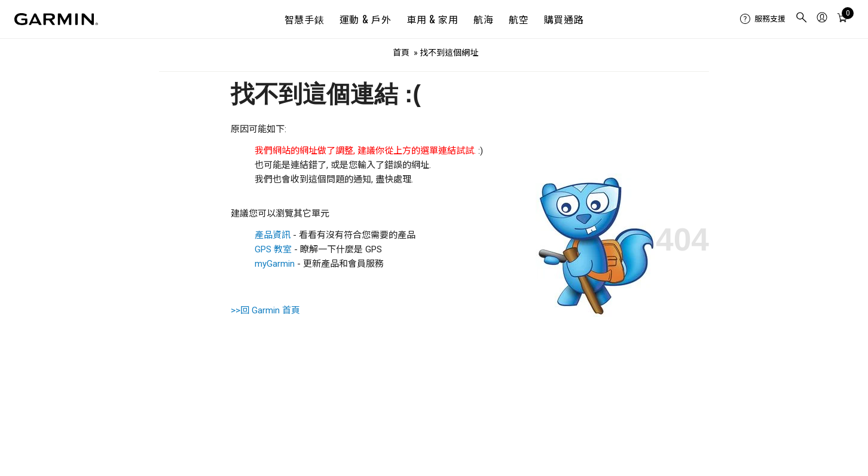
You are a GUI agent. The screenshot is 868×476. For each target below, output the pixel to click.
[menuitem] (763, 19)
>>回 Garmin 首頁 (265, 310)
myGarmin (275, 264)
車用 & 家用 (432, 19)
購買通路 (564, 19)
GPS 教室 (273, 249)
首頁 (401, 53)
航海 (483, 19)
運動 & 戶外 (365, 19)
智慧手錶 (305, 19)
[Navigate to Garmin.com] (56, 19)
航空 (519, 19)
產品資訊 (273, 235)
